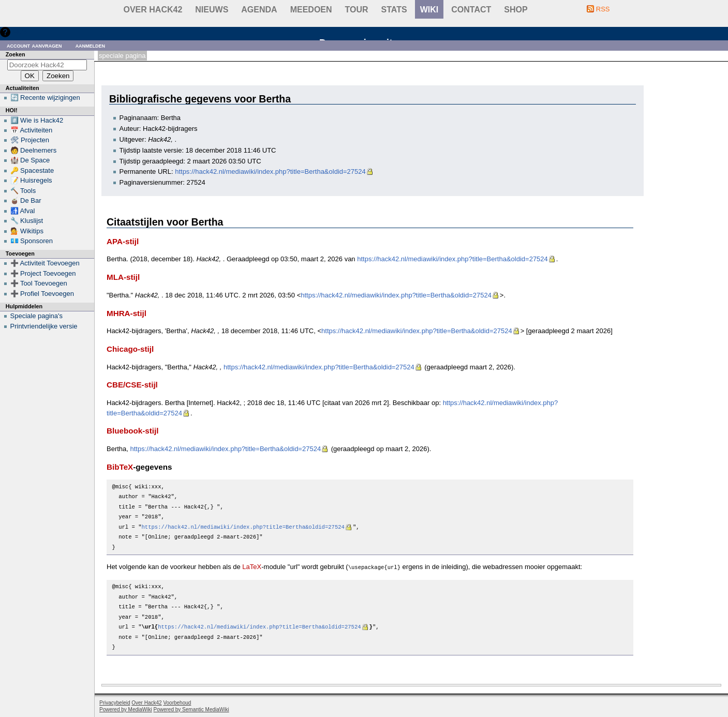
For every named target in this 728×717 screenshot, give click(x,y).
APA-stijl (123, 241)
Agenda (259, 10)
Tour (357, 10)
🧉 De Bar (26, 200)
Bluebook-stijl (133, 431)
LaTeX (252, 567)
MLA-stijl (123, 277)
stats (394, 10)
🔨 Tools (23, 191)
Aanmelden (91, 45)
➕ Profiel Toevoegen (42, 294)
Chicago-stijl (130, 349)
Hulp (20, 32)
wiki (429, 10)
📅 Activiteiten (32, 130)
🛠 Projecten (30, 140)
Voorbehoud (177, 702)
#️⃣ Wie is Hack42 (37, 120)
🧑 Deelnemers (34, 150)
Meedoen (311, 10)
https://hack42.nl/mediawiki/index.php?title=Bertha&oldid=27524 (270, 171)
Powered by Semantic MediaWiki (191, 709)
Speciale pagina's (37, 316)
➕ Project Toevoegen (43, 273)
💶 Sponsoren (32, 241)
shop (516, 10)
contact (471, 10)
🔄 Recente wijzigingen (45, 98)
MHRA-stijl (127, 313)
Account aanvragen (34, 45)
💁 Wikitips (27, 231)
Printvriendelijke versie (44, 326)
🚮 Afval (23, 211)
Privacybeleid (115, 702)
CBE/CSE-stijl (132, 385)
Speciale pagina (122, 56)
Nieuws (212, 10)
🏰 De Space (30, 160)
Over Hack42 (153, 10)
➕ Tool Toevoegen (39, 283)
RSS (603, 9)
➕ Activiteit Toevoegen (45, 263)
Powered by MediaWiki (126, 709)
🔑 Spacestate (32, 170)
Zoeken (16, 54)
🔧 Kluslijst (27, 221)
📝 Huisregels (31, 180)
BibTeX (120, 467)
